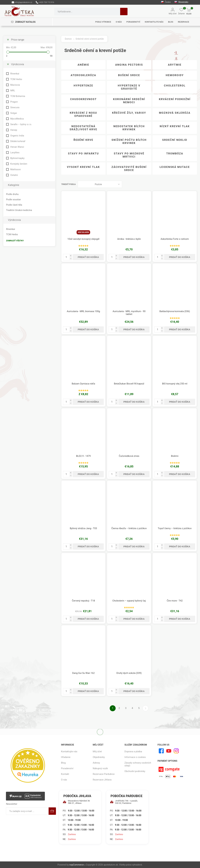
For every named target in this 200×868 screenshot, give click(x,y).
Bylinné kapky (17, 158)
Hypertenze (83, 86)
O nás (64, 780)
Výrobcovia (17, 64)
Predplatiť (52, 811)
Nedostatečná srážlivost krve (83, 128)
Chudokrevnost (83, 99)
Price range (18, 40)
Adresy (96, 763)
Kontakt (65, 774)
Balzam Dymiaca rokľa (83, 384)
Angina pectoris (129, 65)
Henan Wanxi (17, 147)
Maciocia (15, 85)
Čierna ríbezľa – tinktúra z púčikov (129, 528)
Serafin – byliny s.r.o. (21, 124)
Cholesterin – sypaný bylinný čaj (129, 601)
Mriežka (189, 184)
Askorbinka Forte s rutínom (175, 239)
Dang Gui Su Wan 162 (83, 673)
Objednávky (99, 757)
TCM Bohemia (18, 96)
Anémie (83, 65)
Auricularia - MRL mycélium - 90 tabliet (129, 313)
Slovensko (181, 2)
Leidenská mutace (175, 167)
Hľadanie (124, 12)
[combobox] (87, 12)
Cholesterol (175, 86)
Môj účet (173, 14)
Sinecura (15, 107)
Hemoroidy (175, 75)
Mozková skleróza (175, 113)
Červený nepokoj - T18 (83, 601)
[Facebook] (161, 751)
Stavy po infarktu (83, 153)
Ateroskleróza (83, 75)
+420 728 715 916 (45, 2)
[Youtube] (169, 751)
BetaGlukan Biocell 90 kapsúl (129, 384)
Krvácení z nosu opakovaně (83, 114)
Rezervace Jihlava (102, 780)
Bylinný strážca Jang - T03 (83, 528)
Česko (166, 2)
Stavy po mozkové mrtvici (129, 155)
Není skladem (83, 232)
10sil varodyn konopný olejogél (83, 239)
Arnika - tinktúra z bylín (129, 239)
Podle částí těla (14, 205)
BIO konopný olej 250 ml (175, 384)
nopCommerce (77, 865)
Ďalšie (145, 708)
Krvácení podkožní (175, 99)
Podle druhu (12, 194)
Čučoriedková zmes (129, 456)
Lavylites (15, 153)
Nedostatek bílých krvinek (129, 128)
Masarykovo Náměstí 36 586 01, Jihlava (76, 802)
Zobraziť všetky (15, 241)
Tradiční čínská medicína (19, 210)
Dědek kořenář (18, 141)
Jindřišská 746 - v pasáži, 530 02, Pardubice (124, 802)
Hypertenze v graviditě (129, 87)
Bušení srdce (129, 75)
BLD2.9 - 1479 (83, 456)
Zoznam (195, 184)
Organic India (17, 136)
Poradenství (67, 768)
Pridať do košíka (88, 257)
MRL (13, 91)
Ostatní (14, 175)
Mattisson (16, 169)
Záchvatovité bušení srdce (129, 168)
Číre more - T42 (175, 601)
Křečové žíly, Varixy (129, 113)
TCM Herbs (16, 79)
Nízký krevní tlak (175, 126)
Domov (68, 39)
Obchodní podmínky (135, 771)
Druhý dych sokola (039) (129, 673)
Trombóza (175, 153)
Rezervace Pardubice (104, 774)
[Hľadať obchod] (87, 12)
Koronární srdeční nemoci (129, 101)
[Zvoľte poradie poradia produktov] (100, 184)
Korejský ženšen (19, 164)
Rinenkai (15, 74)
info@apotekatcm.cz (22, 2)
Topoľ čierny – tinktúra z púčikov (175, 528)
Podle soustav (13, 200)
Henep (14, 130)
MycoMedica (17, 119)
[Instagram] (176, 751)
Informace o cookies (135, 757)
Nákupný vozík (100, 768)
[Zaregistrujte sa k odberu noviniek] (27, 811)
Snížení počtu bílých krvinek (129, 141)
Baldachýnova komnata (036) (175, 311)
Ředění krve (83, 140)
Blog (63, 763)
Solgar (14, 113)
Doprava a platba (133, 751)
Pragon (14, 102)
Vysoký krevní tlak (83, 167)
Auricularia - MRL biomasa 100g (83, 311)
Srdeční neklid (175, 140)
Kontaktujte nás (69, 751)
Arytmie (175, 65)
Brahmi (175, 456)
